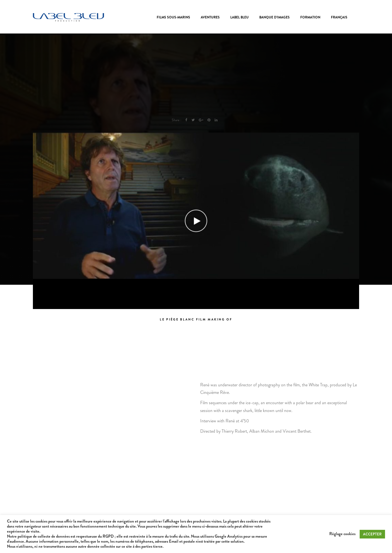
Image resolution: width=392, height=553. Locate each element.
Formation (310, 17)
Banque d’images (274, 17)
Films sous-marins (173, 17)
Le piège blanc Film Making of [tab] (196, 319)
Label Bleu (239, 17)
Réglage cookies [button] (342, 534)
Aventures (210, 17)
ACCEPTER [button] (372, 534)
